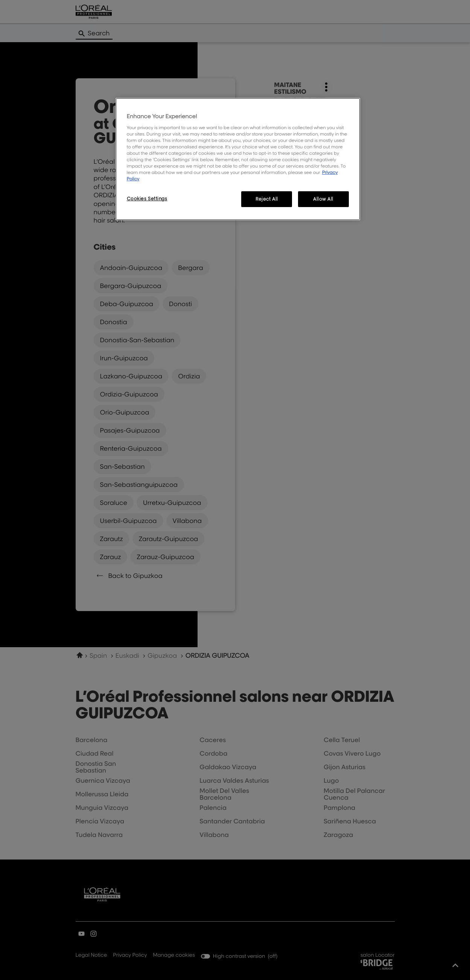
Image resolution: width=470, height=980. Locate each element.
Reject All (267, 199)
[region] (238, 159)
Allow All (323, 199)
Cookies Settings (147, 199)
